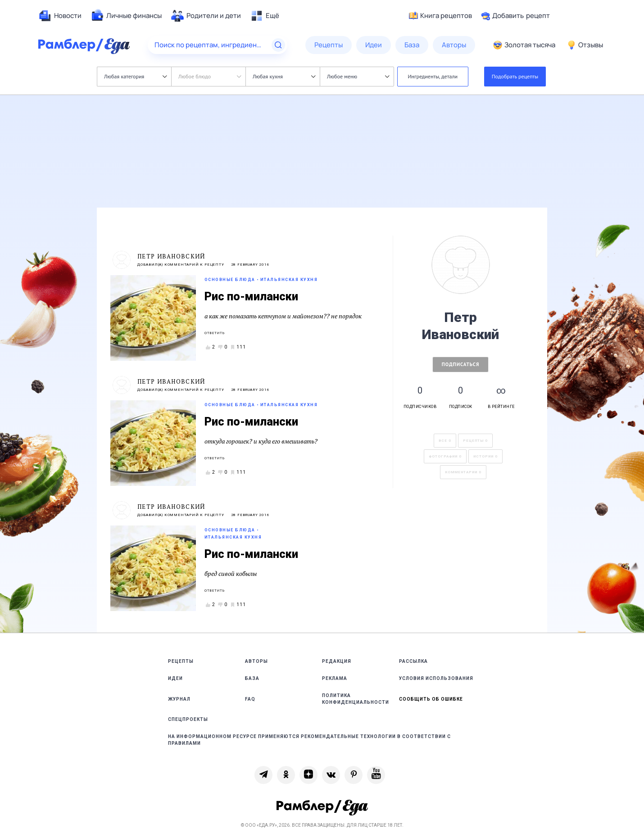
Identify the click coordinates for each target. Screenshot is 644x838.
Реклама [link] (335, 678)
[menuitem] (60, 16)
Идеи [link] (175, 678)
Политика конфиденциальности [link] (356, 699)
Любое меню (358, 76)
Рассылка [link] (413, 661)
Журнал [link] (179, 699)
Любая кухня (284, 76)
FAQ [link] (250, 699)
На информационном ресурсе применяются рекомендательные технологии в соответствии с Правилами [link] (309, 740)
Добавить (515, 16)
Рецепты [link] (181, 661)
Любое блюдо (210, 76)
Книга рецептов (440, 16)
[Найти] (278, 45)
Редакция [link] (337, 661)
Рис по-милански (251, 297)
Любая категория (135, 76)
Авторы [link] (256, 661)
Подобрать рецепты (515, 76)
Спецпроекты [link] (188, 719)
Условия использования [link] (436, 678)
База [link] (252, 678)
